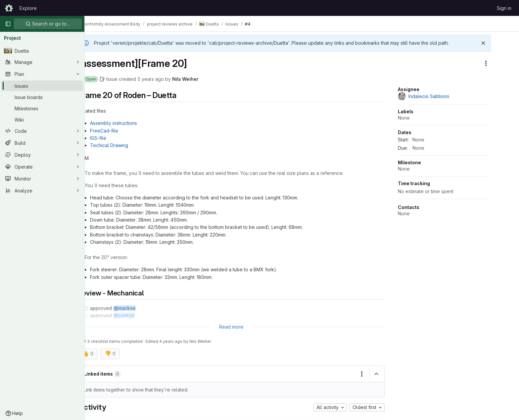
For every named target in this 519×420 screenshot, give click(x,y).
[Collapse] (394, 374)
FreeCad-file (121, 131)
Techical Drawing (126, 145)
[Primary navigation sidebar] (8, 24)
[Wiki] (42, 120)
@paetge (141, 315)
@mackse (142, 308)
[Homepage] (9, 8)
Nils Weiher (203, 79)
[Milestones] (42, 108)
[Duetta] (42, 51)
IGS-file (115, 138)
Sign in (504, 8)
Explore (28, 8)
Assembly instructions (131, 123)
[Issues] (42, 86)
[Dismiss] (500, 43)
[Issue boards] (42, 97)
